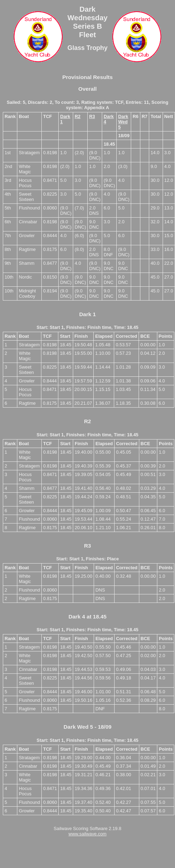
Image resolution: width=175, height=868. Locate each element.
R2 (77, 116)
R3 (92, 116)
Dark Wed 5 (123, 122)
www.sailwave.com (87, 834)
